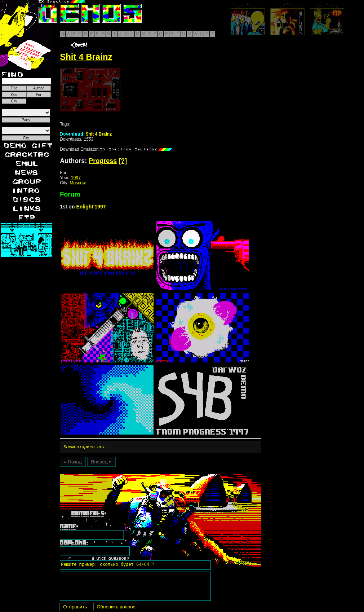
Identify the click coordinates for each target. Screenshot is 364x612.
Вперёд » (101, 463)
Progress (103, 161)
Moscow (78, 183)
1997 (76, 178)
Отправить (75, 608)
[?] (123, 161)
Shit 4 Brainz (86, 134)
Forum (70, 194)
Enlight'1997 (91, 207)
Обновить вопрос (116, 608)
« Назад (73, 463)
